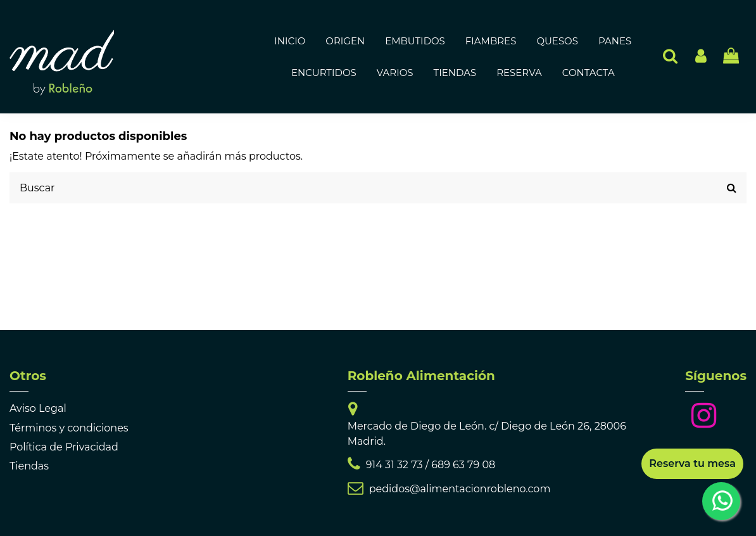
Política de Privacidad (64, 447)
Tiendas (29, 466)
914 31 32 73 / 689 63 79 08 (431, 465)
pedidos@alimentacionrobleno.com (460, 489)
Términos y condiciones (69, 428)
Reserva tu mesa (692, 463)
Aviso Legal (38, 408)
